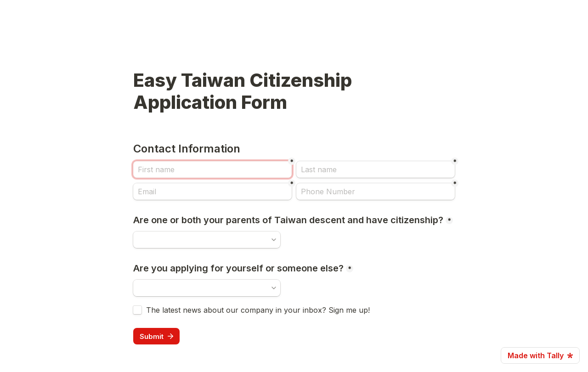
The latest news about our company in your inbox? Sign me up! (258, 310)
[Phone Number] (376, 192)
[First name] (212, 169)
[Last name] (376, 169)
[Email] (212, 192)
